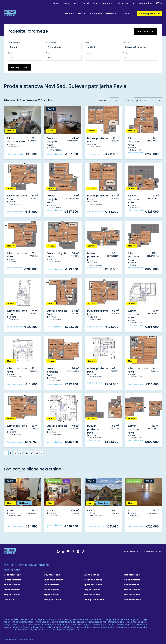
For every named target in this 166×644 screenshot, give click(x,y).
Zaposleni (126, 13)
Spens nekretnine (93, 584)
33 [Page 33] (27, 452)
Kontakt (82, 13)
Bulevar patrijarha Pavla (136, 46)
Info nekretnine (132, 574)
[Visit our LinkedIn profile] (78, 551)
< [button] (6, 453)
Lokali (75, 3)
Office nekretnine (93, 579)
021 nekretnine (91, 574)
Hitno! (95, 3)
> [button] (42, 453)
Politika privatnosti (132, 551)
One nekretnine (132, 594)
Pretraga (19, 67)
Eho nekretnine (52, 584)
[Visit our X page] (73, 551)
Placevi (85, 3)
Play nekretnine (92, 589)
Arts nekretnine (92, 594)
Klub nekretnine (12, 584)
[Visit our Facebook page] (58, 551)
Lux (134, 3)
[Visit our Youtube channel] (68, 551)
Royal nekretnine (13, 579)
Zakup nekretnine (53, 599)
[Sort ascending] (112, 100)
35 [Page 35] (37, 452)
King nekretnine (12, 594)
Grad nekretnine (12, 574)
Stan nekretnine (12, 589)
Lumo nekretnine (133, 599)
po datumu (142, 100)
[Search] (159, 13)
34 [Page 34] (32, 452)
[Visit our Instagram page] (63, 551)
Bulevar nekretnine (54, 579)
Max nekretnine (132, 589)
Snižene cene (122, 3)
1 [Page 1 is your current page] (11, 452)
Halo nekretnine (132, 579)
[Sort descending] (116, 100)
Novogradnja (145, 3)
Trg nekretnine (52, 594)
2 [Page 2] (16, 452)
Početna (69, 13)
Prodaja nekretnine (94, 599)
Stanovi (57, 3)
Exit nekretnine (52, 589)
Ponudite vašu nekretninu (103, 13)
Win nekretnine (132, 584)
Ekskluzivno (107, 3)
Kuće (66, 3)
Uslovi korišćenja (153, 551)
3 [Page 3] (21, 452)
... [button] (24, 452)
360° (159, 3)
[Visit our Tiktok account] (83, 551)
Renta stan (9, 599)
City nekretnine (52, 574)
